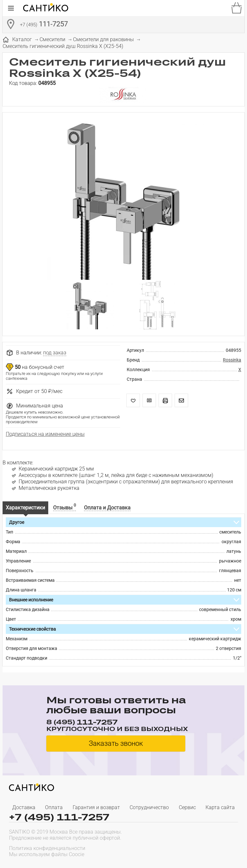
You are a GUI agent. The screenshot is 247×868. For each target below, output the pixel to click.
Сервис (187, 807)
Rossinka (232, 360)
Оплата (54, 807)
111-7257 (44, 25)
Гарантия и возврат (96, 807)
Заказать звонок (116, 743)
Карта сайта (220, 807)
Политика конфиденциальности (47, 848)
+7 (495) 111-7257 (59, 817)
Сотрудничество (149, 807)
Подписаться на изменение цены (45, 434)
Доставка (24, 807)
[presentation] (197, 851)
